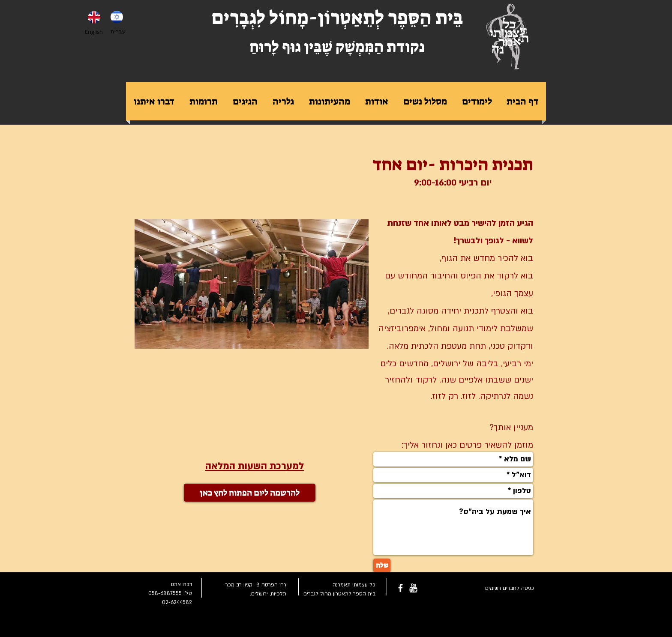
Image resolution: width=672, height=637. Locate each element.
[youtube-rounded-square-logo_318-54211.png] (413, 588)
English (94, 32)
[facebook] (400, 588)
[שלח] (382, 565)
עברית (118, 31)
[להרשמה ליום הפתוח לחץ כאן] (250, 493)
